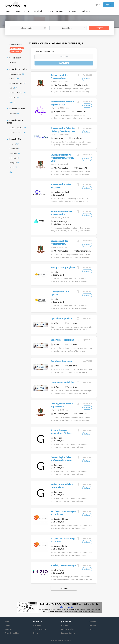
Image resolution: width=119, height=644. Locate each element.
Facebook (93, 622)
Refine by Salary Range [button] (15, 122)
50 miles (13, 63)
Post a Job (37, 625)
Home (7, 622)
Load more (64, 588)
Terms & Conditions (12, 633)
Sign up (109, 5)
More (11, 102)
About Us (8, 629)
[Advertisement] (108, 87)
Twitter (92, 629)
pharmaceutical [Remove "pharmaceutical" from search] (16, 48)
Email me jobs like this (44, 52)
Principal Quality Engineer (63, 268)
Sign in (98, 5)
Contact (8, 625)
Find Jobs (99, 28)
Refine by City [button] (15, 139)
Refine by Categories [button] (18, 69)
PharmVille (68, 641)
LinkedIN (93, 625)
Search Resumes (39, 629)
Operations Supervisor (61, 319)
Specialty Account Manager (64, 565)
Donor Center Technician (62, 340)
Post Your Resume (68, 633)
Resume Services (68, 629)
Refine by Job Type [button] (17, 109)
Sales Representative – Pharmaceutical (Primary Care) (62, 158)
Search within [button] (15, 58)
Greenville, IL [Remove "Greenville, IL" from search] (15, 51)
